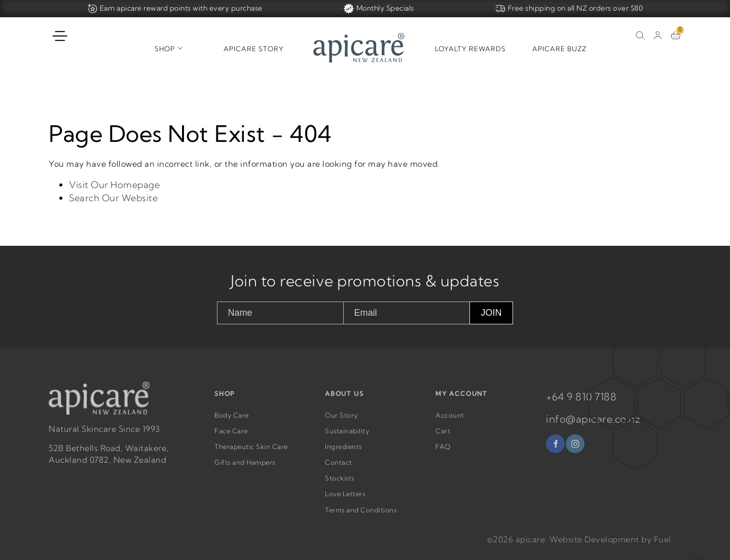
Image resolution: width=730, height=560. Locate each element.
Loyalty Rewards (470, 49)
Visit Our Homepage (114, 185)
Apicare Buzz (559, 49)
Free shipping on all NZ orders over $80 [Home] (569, 9)
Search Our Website (113, 198)
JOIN (491, 313)
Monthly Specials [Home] (379, 9)
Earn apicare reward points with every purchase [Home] (175, 9)
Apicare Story (254, 49)
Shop (165, 49)
